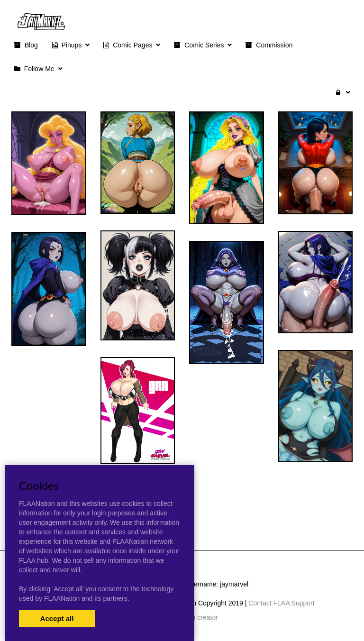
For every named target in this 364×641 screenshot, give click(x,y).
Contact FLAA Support (281, 603)
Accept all (57, 618)
